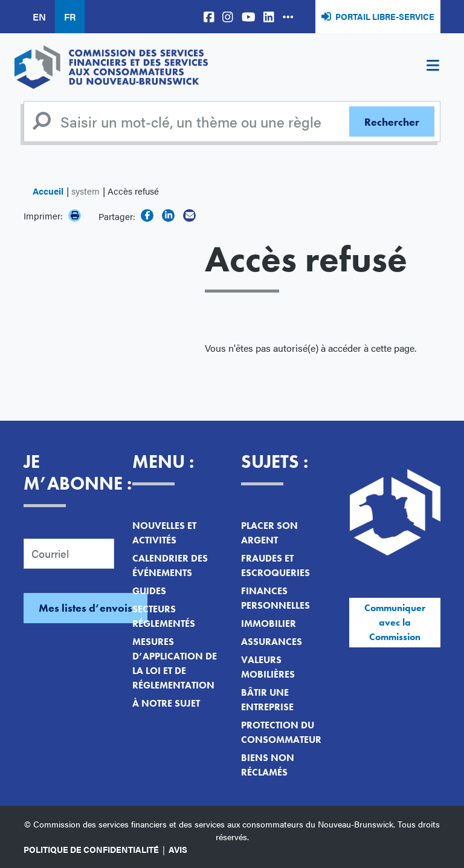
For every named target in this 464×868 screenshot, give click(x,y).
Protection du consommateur (281, 732)
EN (39, 17)
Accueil (48, 191)
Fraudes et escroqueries (275, 565)
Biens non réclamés (268, 765)
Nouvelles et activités (164, 533)
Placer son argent (269, 533)
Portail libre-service (385, 16)
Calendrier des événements (170, 565)
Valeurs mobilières (268, 667)
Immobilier (269, 623)
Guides (149, 591)
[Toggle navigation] (433, 67)
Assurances (272, 642)
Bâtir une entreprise (267, 700)
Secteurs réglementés (164, 616)
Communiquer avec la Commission (395, 622)
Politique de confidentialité (91, 849)
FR (70, 17)
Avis (178, 849)
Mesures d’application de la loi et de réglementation (175, 663)
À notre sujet (166, 703)
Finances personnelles (275, 598)
